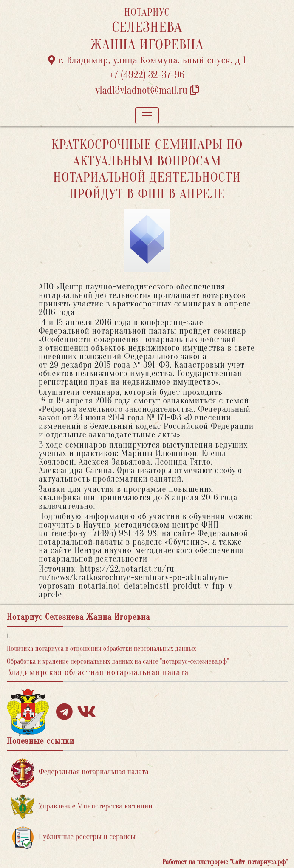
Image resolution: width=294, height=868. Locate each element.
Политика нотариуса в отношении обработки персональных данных (102, 649)
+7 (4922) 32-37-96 (147, 75)
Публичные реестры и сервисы (73, 837)
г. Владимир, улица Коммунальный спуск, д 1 (147, 60)
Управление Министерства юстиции (82, 807)
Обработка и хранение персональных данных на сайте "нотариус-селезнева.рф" (118, 661)
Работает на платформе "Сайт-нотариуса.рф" (225, 862)
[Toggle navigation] (147, 116)
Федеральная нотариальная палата (80, 772)
